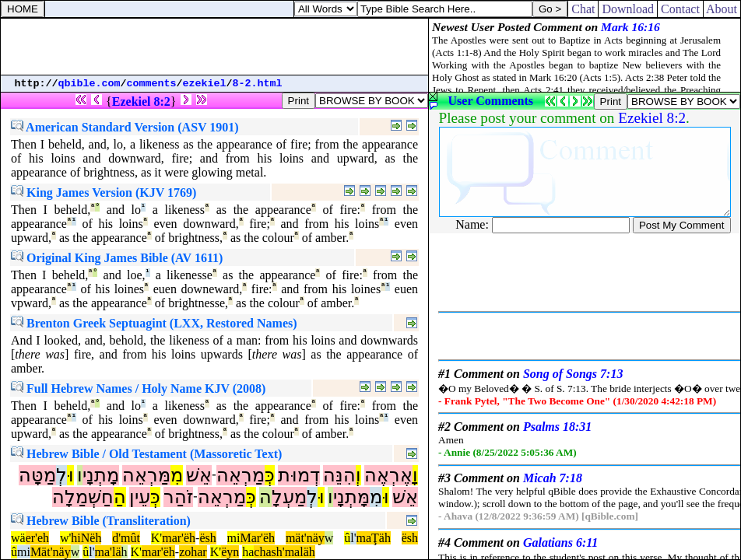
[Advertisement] (215, 47)
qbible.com (90, 84)
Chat (583, 9)
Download (628, 9)
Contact (680, 9)
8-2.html (258, 84)
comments (152, 84)
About (722, 9)
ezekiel (205, 84)
